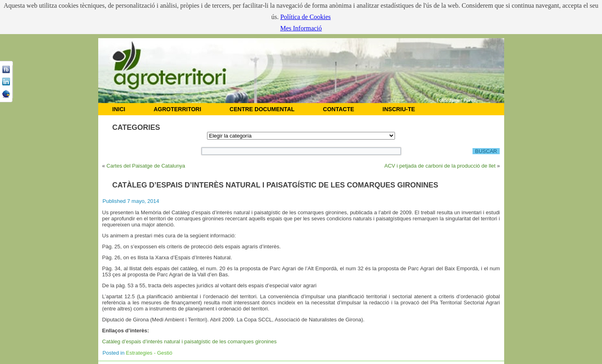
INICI (119, 109)
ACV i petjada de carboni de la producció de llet (440, 166)
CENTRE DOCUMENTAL (262, 109)
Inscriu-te (399, 109)
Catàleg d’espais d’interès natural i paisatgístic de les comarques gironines (190, 341)
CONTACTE (339, 109)
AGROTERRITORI (177, 109)
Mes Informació (301, 28)
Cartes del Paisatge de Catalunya (146, 166)
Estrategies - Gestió (149, 353)
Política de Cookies (305, 17)
